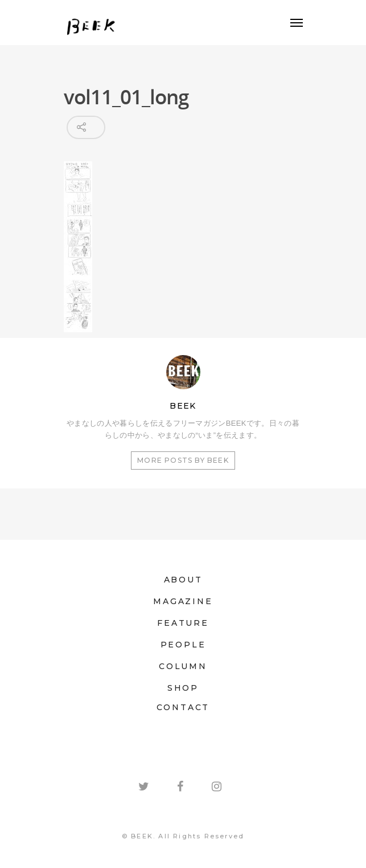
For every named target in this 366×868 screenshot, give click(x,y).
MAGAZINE (183, 601)
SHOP (183, 688)
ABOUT (183, 580)
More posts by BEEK (183, 460)
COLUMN (183, 666)
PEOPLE (183, 645)
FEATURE (183, 623)
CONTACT (183, 707)
